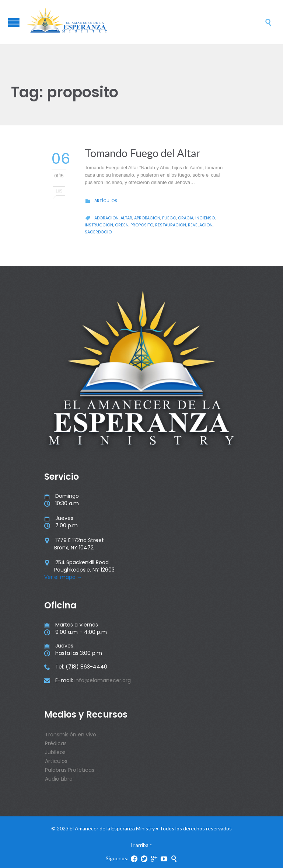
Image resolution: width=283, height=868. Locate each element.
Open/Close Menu (14, 22)
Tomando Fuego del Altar (143, 153)
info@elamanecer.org (103, 680)
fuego (169, 218)
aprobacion (147, 218)
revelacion (200, 225)
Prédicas (56, 743)
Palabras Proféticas (70, 770)
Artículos (106, 201)
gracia (186, 218)
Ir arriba (140, 845)
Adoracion (106, 218)
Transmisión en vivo (71, 735)
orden (122, 225)
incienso (205, 218)
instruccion (99, 225)
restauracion (171, 225)
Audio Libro (59, 779)
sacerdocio (98, 232)
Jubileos (55, 752)
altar (126, 218)
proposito (142, 225)
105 (59, 191)
